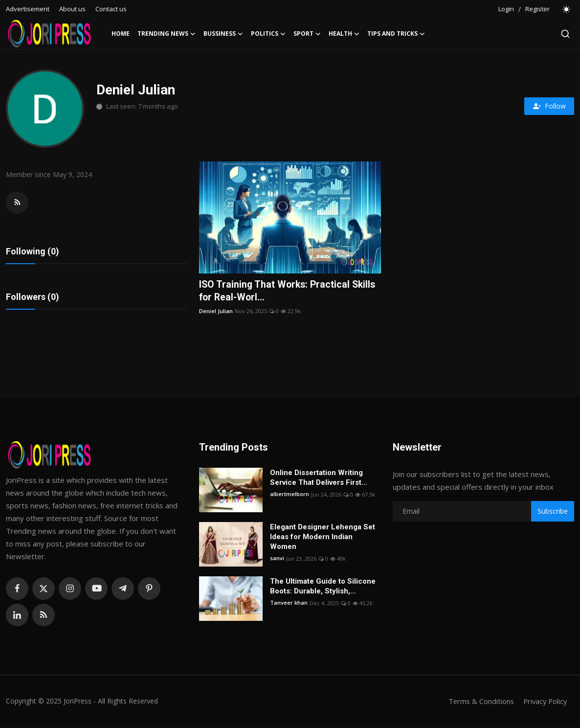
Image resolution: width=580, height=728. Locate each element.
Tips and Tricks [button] (396, 34)
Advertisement (28, 9)
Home (121, 34)
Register (537, 9)
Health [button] (344, 34)
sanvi (277, 559)
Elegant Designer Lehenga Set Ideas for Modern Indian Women (323, 538)
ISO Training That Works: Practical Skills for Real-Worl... (289, 291)
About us (72, 9)
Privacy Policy (544, 702)
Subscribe (553, 512)
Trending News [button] (167, 34)
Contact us (111, 9)
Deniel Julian (216, 311)
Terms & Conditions (478, 702)
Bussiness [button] (223, 34)
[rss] (44, 616)
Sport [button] (307, 34)
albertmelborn (290, 495)
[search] (565, 34)
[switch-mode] (567, 9)
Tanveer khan (289, 604)
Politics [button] (268, 34)
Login (506, 9)
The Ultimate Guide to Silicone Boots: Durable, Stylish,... (323, 587)
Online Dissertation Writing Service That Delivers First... (319, 478)
